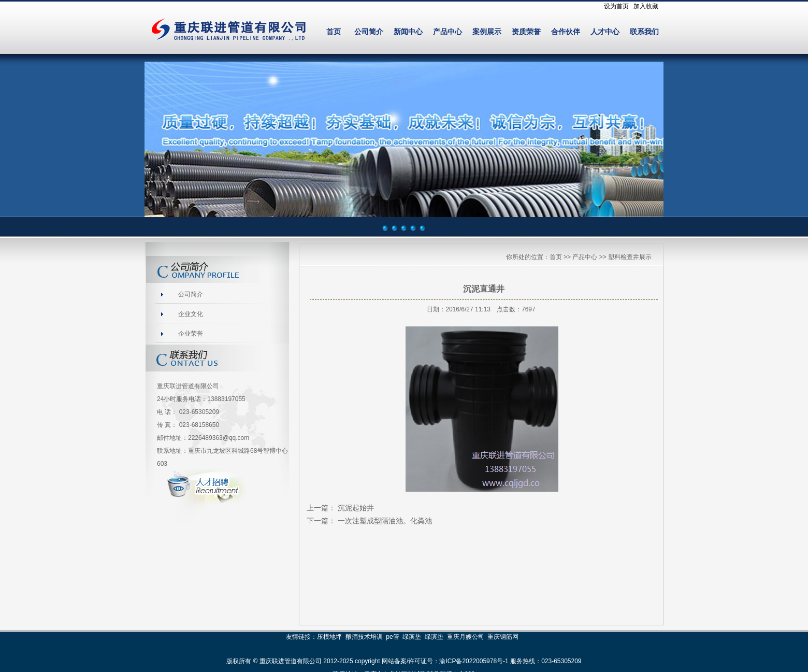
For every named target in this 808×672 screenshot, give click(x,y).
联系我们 (644, 32)
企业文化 (191, 314)
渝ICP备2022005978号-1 (474, 661)
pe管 (392, 637)
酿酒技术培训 (364, 637)
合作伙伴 (566, 32)
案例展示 (487, 32)
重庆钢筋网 (503, 637)
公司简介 (369, 32)
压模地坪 (329, 637)
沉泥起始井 (356, 508)
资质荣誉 (526, 32)
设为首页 (616, 6)
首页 (334, 32)
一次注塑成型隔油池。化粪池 (385, 521)
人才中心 (605, 32)
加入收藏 (646, 6)
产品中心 (448, 32)
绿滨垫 (412, 637)
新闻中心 (408, 32)
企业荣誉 (191, 334)
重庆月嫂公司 (466, 637)
